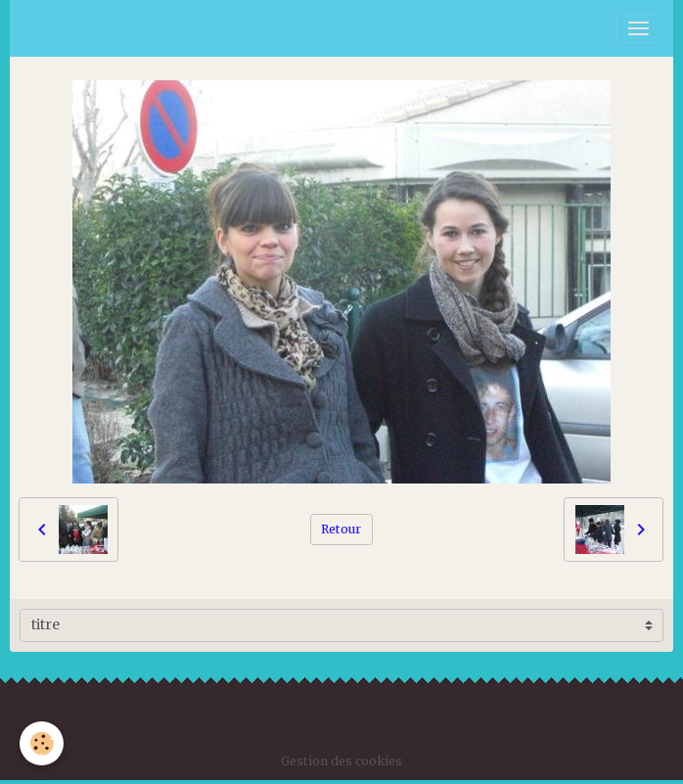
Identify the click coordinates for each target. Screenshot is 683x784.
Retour (341, 529)
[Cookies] (42, 743)
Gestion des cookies (341, 761)
